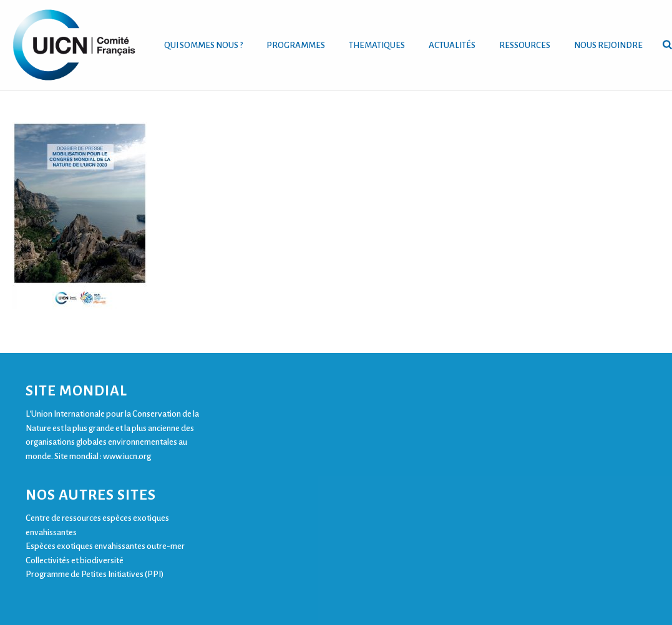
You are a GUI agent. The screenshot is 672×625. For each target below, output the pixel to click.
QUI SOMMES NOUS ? (203, 45)
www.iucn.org (127, 456)
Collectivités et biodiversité (75, 560)
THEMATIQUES (377, 45)
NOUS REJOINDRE (608, 45)
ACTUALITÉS (452, 45)
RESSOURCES (525, 45)
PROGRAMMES (296, 45)
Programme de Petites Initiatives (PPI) (95, 574)
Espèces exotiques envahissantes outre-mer (105, 546)
